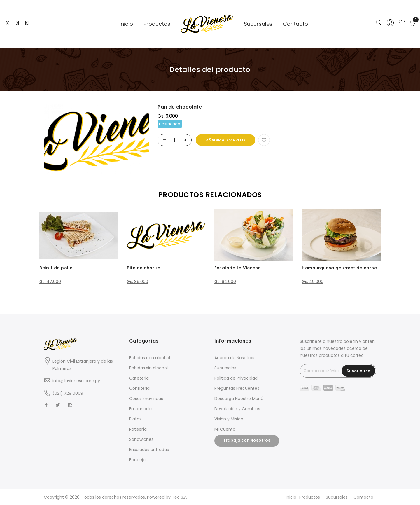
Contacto (363, 497)
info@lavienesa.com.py (76, 381)
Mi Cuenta (225, 429)
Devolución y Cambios (237, 409)
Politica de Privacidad (236, 378)
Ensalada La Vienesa (238, 268)
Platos (135, 419)
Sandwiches (141, 439)
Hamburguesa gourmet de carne (339, 268)
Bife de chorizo (144, 268)
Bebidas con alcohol (150, 358)
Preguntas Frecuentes (237, 388)
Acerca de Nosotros (234, 358)
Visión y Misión (229, 419)
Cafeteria (139, 378)
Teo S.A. (180, 497)
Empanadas (141, 409)
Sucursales (225, 368)
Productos (310, 497)
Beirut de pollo (56, 268)
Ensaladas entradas (149, 450)
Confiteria (139, 388)
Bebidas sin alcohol (148, 368)
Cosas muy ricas (146, 399)
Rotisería (138, 429)
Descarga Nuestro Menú (239, 399)
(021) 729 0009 (68, 393)
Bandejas (138, 460)
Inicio (291, 497)
